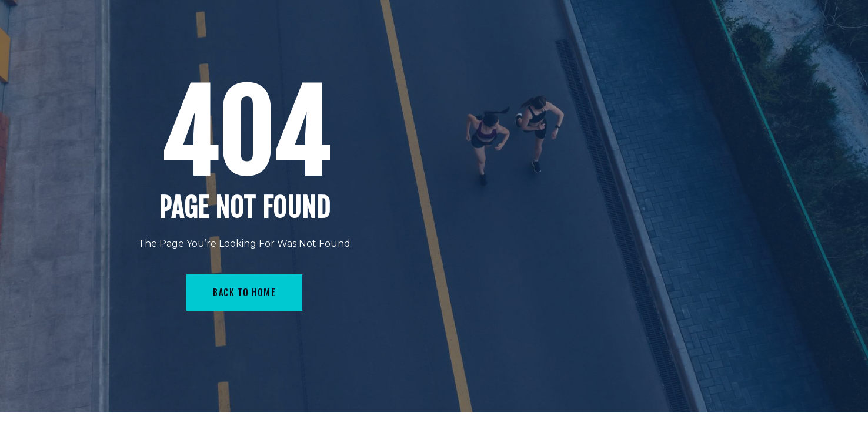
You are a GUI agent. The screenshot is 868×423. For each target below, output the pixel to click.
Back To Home (244, 293)
